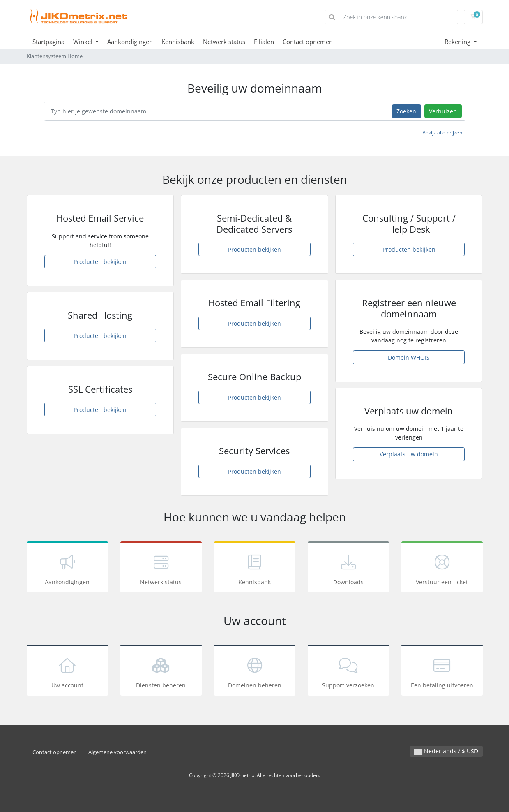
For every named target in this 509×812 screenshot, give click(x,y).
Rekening (458, 42)
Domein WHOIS (409, 357)
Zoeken (406, 111)
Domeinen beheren (255, 672)
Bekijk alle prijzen (442, 133)
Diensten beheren (161, 672)
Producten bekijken (100, 262)
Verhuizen (443, 111)
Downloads (348, 568)
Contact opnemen (308, 42)
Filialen (264, 42)
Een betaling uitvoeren (442, 672)
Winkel (84, 42)
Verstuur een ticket (442, 568)
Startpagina (48, 42)
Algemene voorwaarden (117, 752)
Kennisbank (178, 42)
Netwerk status (224, 42)
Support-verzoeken (348, 672)
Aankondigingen (130, 42)
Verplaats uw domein (409, 454)
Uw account (67, 672)
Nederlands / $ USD (446, 751)
